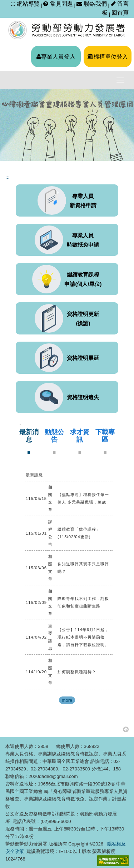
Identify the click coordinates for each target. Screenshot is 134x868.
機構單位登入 (108, 57)
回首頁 (120, 13)
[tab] (29, 442)
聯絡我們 (91, 4)
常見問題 (58, 4)
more (67, 700)
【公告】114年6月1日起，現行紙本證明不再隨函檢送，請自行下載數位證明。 (83, 637)
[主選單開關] (120, 80)
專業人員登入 (56, 57)
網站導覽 (28, 4)
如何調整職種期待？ (77, 672)
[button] (126, 729)
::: (13, 4)
